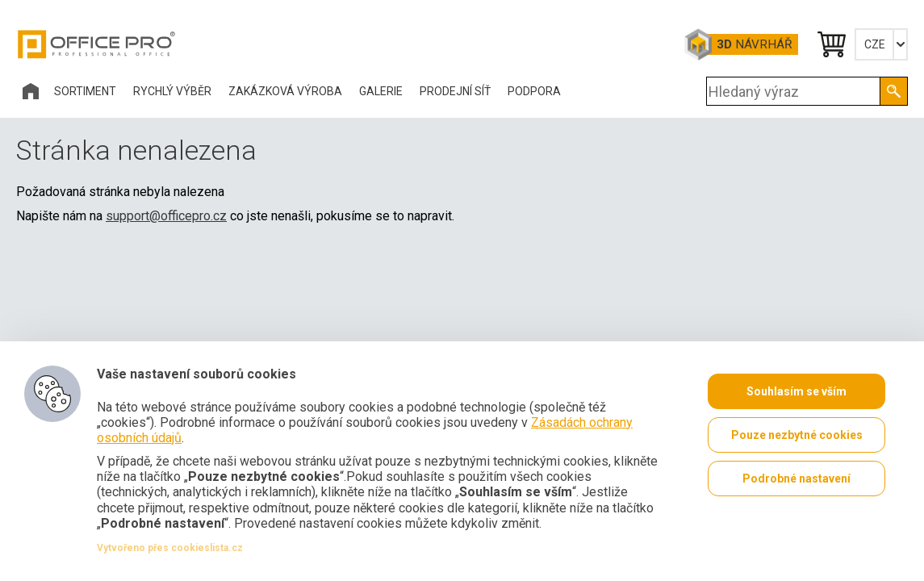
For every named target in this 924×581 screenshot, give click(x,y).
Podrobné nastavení (796, 479)
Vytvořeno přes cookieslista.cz (170, 548)
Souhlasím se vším (796, 391)
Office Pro (97, 44)
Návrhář (754, 44)
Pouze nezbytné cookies (797, 435)
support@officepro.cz (166, 216)
